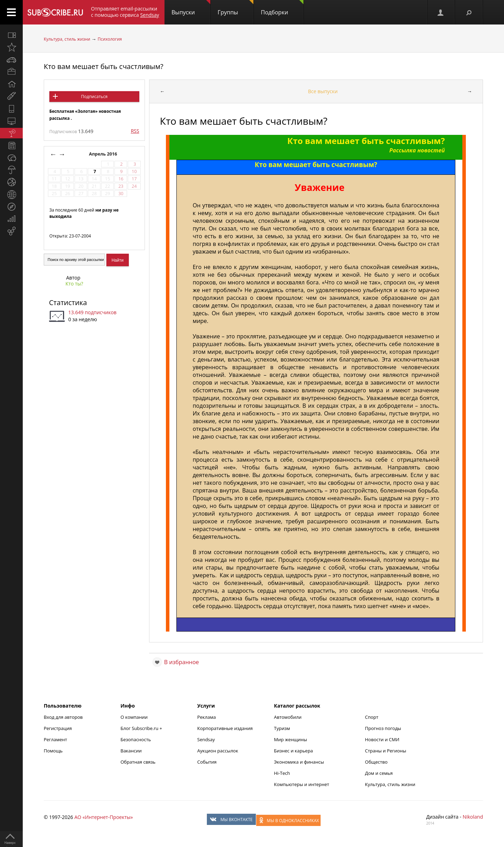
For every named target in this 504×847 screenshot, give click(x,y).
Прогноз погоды (383, 728)
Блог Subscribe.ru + (142, 728)
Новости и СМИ (382, 739)
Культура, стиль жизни (67, 39)
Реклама (207, 717)
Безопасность (136, 739)
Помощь (53, 751)
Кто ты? (74, 284)
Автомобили (288, 717)
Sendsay (206, 739)
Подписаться (94, 97)
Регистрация (58, 728)
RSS (135, 131)
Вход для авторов (63, 717)
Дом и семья (379, 773)
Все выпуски (323, 91)
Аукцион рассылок (218, 751)
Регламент (55, 739)
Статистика (68, 302)
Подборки (282, 8)
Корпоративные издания (225, 728)
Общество (376, 762)
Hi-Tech (282, 773)
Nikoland (473, 817)
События (207, 762)
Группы (236, 8)
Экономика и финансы (299, 762)
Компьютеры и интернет (302, 784)
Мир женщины (291, 739)
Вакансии (131, 751)
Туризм (282, 728)
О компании (134, 717)
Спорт (372, 717)
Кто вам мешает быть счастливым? (104, 66)
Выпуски (191, 8)
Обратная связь (138, 762)
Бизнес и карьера (293, 751)
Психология (110, 39)
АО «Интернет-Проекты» (103, 817)
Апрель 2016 (104, 154)
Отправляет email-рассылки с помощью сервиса (125, 12)
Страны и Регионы (386, 751)
